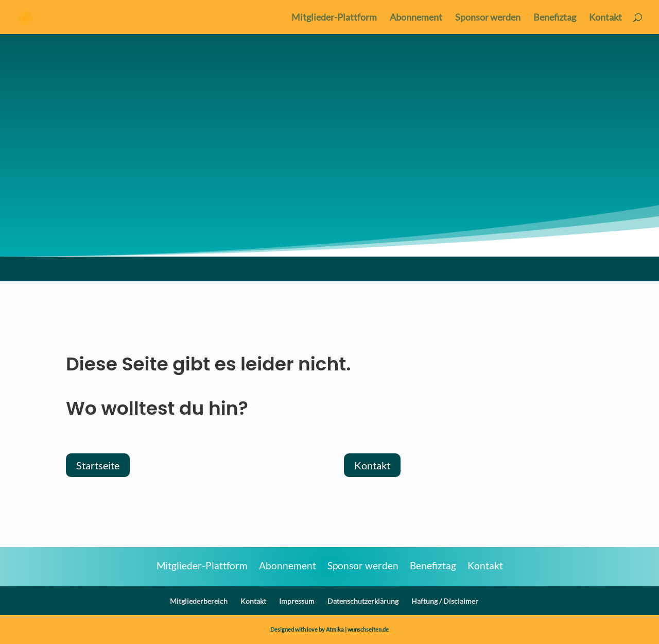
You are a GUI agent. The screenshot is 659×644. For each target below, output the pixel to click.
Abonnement (416, 18)
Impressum (297, 601)
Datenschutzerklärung (363, 601)
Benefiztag (555, 18)
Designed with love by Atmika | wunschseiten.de (329, 629)
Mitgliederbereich (199, 601)
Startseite (98, 465)
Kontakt (605, 18)
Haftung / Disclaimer (445, 601)
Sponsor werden (488, 18)
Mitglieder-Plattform (334, 18)
